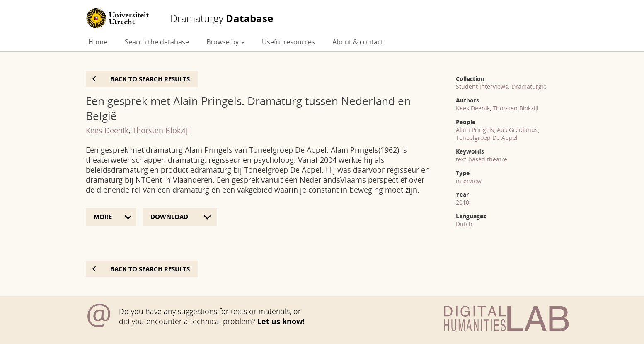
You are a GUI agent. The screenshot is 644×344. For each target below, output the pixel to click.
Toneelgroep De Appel (487, 138)
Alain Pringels (475, 130)
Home (98, 42)
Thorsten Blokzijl (161, 130)
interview (469, 181)
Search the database (157, 42)
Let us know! (281, 321)
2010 (462, 202)
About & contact (358, 42)
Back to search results (150, 79)
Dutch (464, 224)
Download (170, 217)
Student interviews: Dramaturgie (501, 87)
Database (222, 18)
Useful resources (288, 42)
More (103, 217)
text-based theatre (482, 159)
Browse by (225, 42)
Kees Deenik (107, 130)
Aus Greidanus (517, 130)
